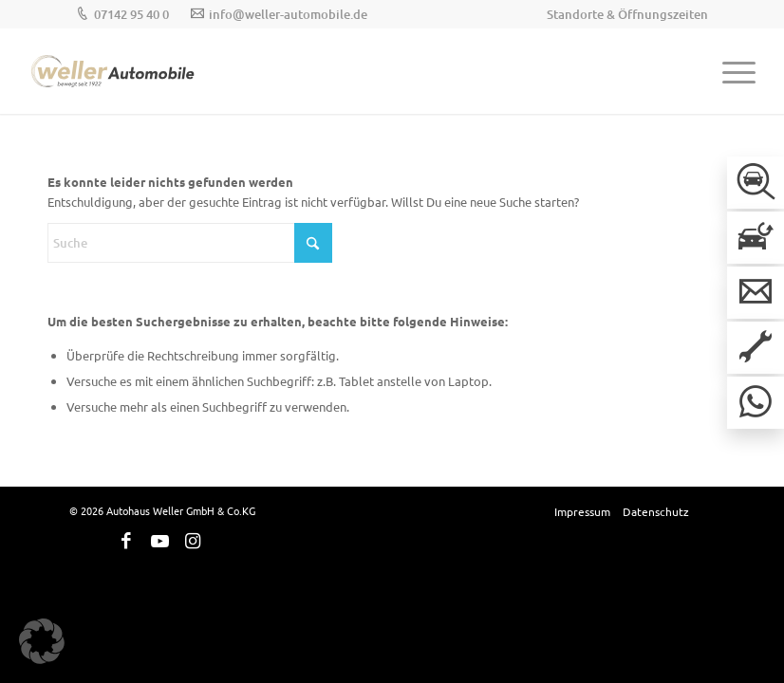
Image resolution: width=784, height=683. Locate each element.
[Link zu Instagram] (193, 541)
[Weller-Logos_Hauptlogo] (114, 71)
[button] (42, 641)
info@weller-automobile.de (288, 14)
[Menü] (729, 71)
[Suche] (190, 243)
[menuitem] (623, 14)
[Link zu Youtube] (159, 541)
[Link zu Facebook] (126, 541)
